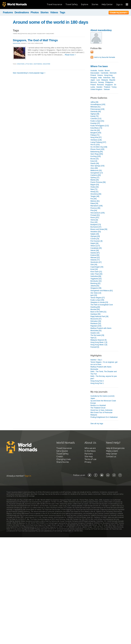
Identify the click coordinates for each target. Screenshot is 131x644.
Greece (100, 75)
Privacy (88, 462)
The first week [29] (97, 335)
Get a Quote (62, 451)
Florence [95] (95, 208)
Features (8, 12)
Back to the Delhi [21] (98, 312)
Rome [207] (95, 218)
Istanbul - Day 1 (96, 360)
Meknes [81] (95, 201)
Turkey (114, 87)
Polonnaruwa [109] (97, 109)
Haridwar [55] (95, 314)
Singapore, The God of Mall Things (35, 40)
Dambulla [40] (96, 112)
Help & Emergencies (115, 448)
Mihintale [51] (95, 107)
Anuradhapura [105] (98, 104)
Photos (35, 12)
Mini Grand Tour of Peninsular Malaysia (102, 414)
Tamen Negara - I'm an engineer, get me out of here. (104, 363)
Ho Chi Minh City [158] (99, 147)
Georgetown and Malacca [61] (102, 291)
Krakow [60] (95, 255)
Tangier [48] (95, 196)
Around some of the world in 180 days (51, 22)
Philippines (109, 82)
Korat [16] (94, 269)
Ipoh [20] (94, 295)
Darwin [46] (95, 163)
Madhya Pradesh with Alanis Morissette (101, 368)
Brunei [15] (95, 159)
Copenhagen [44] (97, 267)
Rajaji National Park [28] (99, 316)
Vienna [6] (94, 220)
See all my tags (97, 423)
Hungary (94, 78)
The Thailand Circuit (98, 408)
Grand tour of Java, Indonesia (101, 410)
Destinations (22, 12)
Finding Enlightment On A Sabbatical (104, 417)
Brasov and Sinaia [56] (99, 229)
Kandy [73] (94, 116)
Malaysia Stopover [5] (99, 340)
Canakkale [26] (96, 248)
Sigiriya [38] (95, 114)
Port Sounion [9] (96, 241)
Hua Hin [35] (95, 130)
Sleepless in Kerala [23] (99, 302)
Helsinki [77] (95, 260)
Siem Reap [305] (97, 154)
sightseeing (38, 64)
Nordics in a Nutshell (98, 405)
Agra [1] (93, 338)
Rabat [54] (94, 203)
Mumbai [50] (95, 309)
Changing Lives (63, 459)
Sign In (119, 4)
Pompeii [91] (95, 215)
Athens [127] (95, 246)
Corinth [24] (95, 239)
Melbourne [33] (96, 170)
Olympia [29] (95, 236)
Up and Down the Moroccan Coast (103, 401)
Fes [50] (94, 199)
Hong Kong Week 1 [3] (99, 342)
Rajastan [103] (96, 326)
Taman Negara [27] (98, 298)
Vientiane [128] (96, 140)
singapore (47, 64)
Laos (98, 80)
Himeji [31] (94, 192)
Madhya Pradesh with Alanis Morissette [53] (101, 329)
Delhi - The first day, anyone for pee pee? (104, 377)
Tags (62, 12)
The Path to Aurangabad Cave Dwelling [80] (102, 306)
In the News (90, 451)
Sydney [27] (95, 178)
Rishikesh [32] (96, 324)
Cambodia (105, 73)
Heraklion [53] (96, 232)
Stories (95, 4)
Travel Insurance (54, 4)
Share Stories (63, 462)
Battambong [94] (97, 152)
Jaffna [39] (94, 102)
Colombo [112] (96, 119)
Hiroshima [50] (96, 194)
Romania (100, 85)
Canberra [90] (96, 175)
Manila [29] (95, 180)
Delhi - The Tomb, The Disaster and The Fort (104, 373)
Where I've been (99, 66)
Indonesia (107, 78)
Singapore (109, 85)
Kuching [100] (96, 156)
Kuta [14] (94, 161)
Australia (94, 71)
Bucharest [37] (96, 227)
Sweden (99, 87)
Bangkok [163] (96, 133)
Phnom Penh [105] (97, 149)
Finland (93, 75)
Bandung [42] (96, 283)
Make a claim (112, 451)
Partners (89, 454)
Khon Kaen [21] (96, 272)
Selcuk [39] (95, 250)
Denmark (113, 73)
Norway (101, 82)
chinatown (21, 64)
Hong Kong (108, 75)
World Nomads (15, 4)
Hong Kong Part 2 (97, 381)
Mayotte (112, 80)
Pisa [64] (94, 210)
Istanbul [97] (95, 253)
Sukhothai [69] (96, 276)
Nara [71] (94, 189)
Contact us (111, 456)
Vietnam (107, 89)
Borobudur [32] (96, 281)
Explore (85, 4)
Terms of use (90, 459)
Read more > (70, 55)
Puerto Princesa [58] (98, 182)
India (100, 78)
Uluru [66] (94, 168)
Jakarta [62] (95, 286)
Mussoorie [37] (96, 319)
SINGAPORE (17, 43)
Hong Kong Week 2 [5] (99, 345)
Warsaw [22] (95, 258)
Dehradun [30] (96, 321)
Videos (54, 12)
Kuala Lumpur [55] (97, 300)
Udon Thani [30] (96, 274)
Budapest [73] (96, 225)
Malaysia (105, 80)
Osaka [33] (95, 187)
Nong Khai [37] (96, 137)
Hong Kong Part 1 (97, 383)
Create (60, 456)
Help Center (107, 4)
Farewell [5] (95, 347)
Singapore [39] (96, 288)
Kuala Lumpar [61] (97, 121)
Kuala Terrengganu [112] (100, 126)
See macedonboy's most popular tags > (29, 73)
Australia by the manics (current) (103, 396)
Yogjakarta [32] (96, 279)
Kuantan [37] (95, 123)
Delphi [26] (94, 243)
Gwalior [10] (95, 333)
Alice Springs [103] (97, 166)
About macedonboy (101, 30)
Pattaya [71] (95, 135)
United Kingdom (96, 89)
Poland (93, 85)
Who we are (90, 448)
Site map (89, 456)
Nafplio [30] (95, 234)
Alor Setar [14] (96, 293)
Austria (101, 71)
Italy (113, 78)
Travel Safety (72, 4)
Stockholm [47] (96, 262)
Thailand (107, 87)
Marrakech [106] (97, 206)
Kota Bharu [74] (96, 128)
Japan (93, 80)
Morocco (94, 82)
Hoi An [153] (95, 145)
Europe (93, 403)
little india (29, 64)
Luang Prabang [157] (98, 142)
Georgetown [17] (97, 173)
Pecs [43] (94, 222)
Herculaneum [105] (98, 213)
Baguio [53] (95, 185)
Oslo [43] (94, 265)
